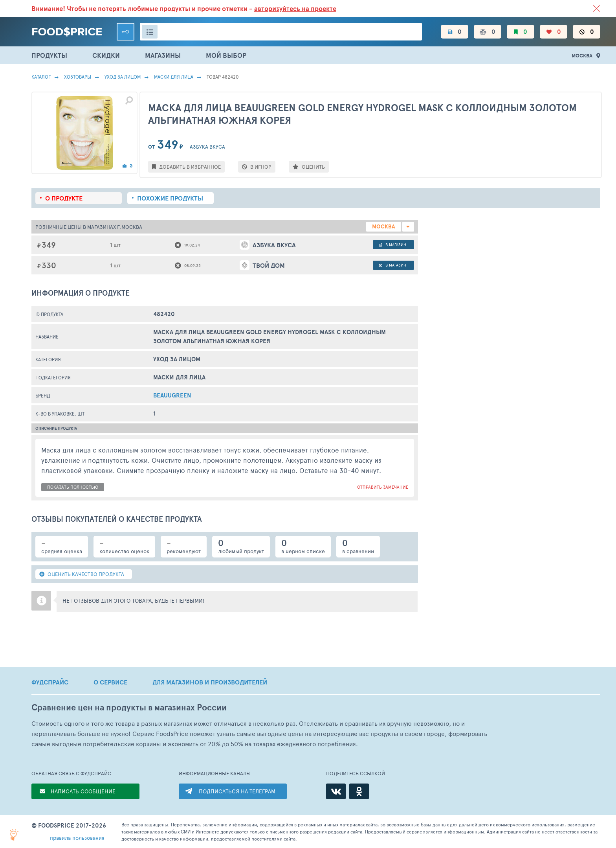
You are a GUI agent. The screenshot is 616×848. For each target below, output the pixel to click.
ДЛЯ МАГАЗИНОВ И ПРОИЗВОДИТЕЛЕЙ (210, 682)
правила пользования (77, 838)
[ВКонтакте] (336, 791)
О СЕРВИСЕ (110, 682)
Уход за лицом (123, 77)
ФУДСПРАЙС (50, 682)
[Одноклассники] (359, 791)
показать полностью (73, 487)
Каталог (41, 77)
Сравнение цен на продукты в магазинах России (129, 707)
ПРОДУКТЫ (49, 55)
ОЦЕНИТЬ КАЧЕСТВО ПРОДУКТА (82, 574)
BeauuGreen (172, 395)
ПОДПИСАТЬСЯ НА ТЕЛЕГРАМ (237, 791)
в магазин (393, 245)
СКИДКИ (106, 55)
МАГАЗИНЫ (163, 55)
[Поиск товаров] (281, 32)
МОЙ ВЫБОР (226, 55)
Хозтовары (78, 77)
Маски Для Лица (174, 77)
